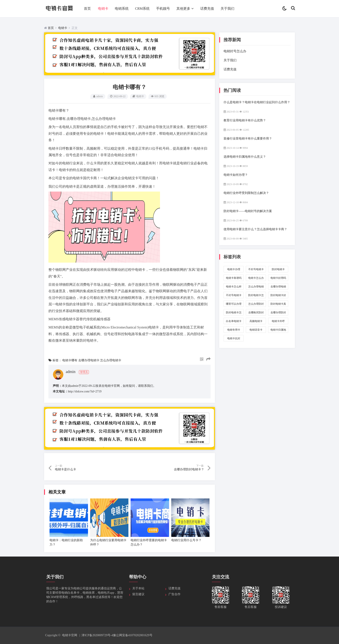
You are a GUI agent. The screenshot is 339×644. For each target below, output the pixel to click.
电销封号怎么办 (235, 51)
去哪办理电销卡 (89, 360)
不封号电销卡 (256, 270)
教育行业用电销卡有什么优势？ (245, 120)
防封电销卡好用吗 (278, 296)
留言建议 (138, 594)
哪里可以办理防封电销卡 (234, 305)
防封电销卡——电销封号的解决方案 (248, 211)
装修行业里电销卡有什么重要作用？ (248, 139)
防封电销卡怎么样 (234, 313)
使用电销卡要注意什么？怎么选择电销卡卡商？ (255, 229)
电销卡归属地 (278, 331)
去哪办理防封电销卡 (278, 313)
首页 (87, 9)
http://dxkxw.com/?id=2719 (85, 391)
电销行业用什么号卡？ (186, 540)
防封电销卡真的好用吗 (278, 305)
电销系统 (122, 9)
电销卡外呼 (278, 322)
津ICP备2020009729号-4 (97, 635)
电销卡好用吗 (278, 279)
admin (100, 96)
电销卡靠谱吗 (234, 279)
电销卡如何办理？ (236, 175)
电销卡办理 (234, 270)
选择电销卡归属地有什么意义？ (245, 157)
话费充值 (207, 9)
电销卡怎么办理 (256, 279)
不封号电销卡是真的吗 (234, 296)
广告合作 (174, 594)
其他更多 (183, 9)
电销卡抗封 (234, 339)
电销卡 (103, 9)
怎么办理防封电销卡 (256, 305)
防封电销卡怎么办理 (256, 296)
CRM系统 (142, 9)
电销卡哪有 (70, 360)
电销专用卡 (234, 331)
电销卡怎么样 (234, 287)
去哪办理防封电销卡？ (189, 469)
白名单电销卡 (234, 322)
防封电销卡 (278, 270)
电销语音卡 (256, 331)
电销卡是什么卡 (66, 469)
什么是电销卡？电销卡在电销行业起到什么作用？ (257, 102)
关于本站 (138, 588)
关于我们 (227, 9)
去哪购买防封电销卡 (256, 313)
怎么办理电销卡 (111, 360)
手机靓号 (163, 9)
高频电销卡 (256, 322)
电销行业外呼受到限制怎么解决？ (246, 193)
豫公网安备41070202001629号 (133, 635)
